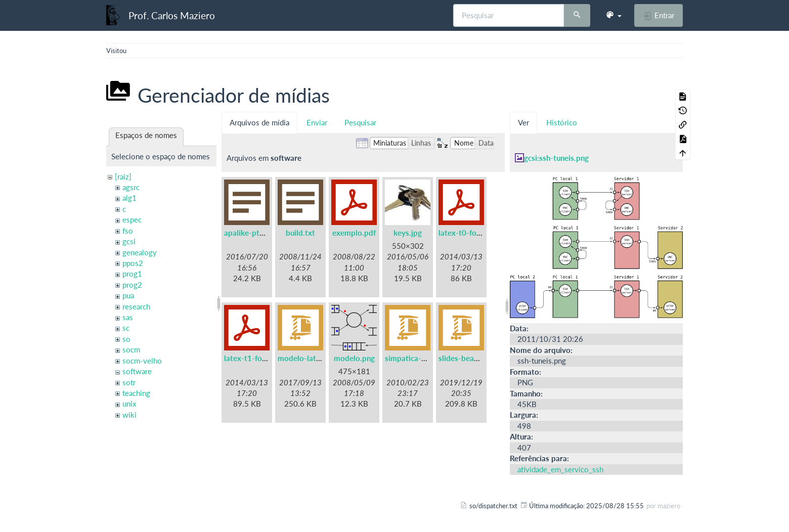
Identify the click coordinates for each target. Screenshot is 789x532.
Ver (523, 122)
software (137, 371)
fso (128, 231)
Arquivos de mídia (259, 122)
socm (131, 349)
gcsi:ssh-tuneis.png (556, 158)
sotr (129, 382)
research (136, 306)
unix (129, 404)
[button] (613, 15)
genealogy (140, 252)
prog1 (132, 274)
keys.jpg (408, 233)
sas (128, 317)
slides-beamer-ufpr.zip (477, 358)
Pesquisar (360, 122)
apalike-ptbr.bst (252, 233)
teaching (136, 393)
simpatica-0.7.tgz (415, 358)
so (126, 339)
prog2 (132, 285)
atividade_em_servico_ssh (560, 469)
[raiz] (123, 176)
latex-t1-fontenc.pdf (259, 358)
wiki (129, 415)
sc (126, 328)
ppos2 (133, 263)
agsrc (131, 187)
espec (132, 219)
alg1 (129, 198)
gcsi (129, 241)
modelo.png (354, 358)
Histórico (562, 122)
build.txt (300, 233)
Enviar (317, 122)
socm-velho (142, 361)
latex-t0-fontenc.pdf (474, 233)
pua (128, 295)
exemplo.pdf (354, 233)
